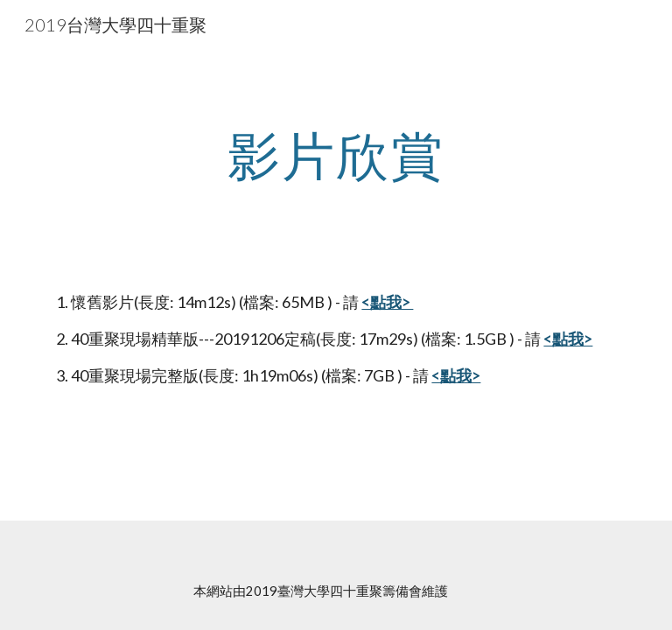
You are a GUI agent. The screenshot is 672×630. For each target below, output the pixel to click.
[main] (336, 155)
